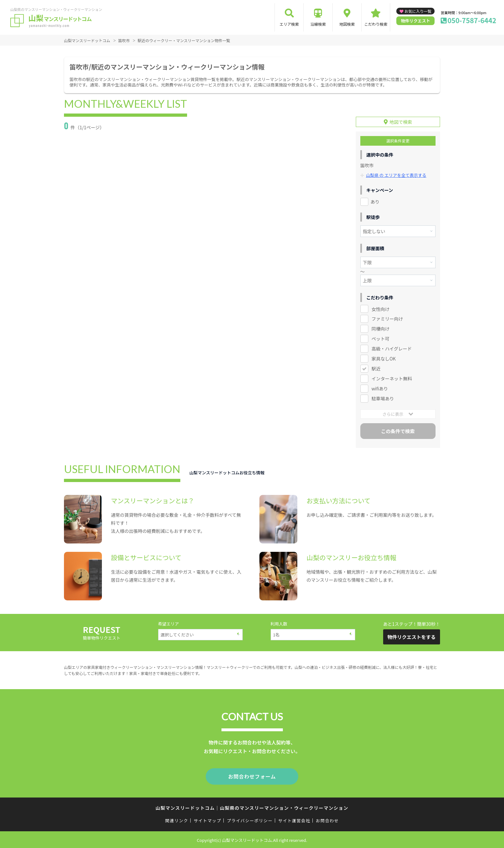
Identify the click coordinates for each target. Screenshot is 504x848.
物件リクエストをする (411, 637)
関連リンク (177, 820)
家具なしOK (384, 359)
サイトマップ (208, 820)
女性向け (381, 309)
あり (375, 202)
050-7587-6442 (472, 20)
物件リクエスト (415, 21)
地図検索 (347, 24)
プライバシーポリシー (250, 820)
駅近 (376, 369)
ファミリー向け (387, 319)
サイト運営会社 (294, 820)
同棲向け (381, 329)
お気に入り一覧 (418, 11)
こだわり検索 (376, 24)
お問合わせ (328, 820)
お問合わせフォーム (252, 776)
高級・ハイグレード (392, 349)
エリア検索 (289, 24)
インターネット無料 (392, 378)
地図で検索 (401, 122)
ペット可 (381, 339)
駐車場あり (383, 398)
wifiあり (380, 388)
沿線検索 (318, 24)
